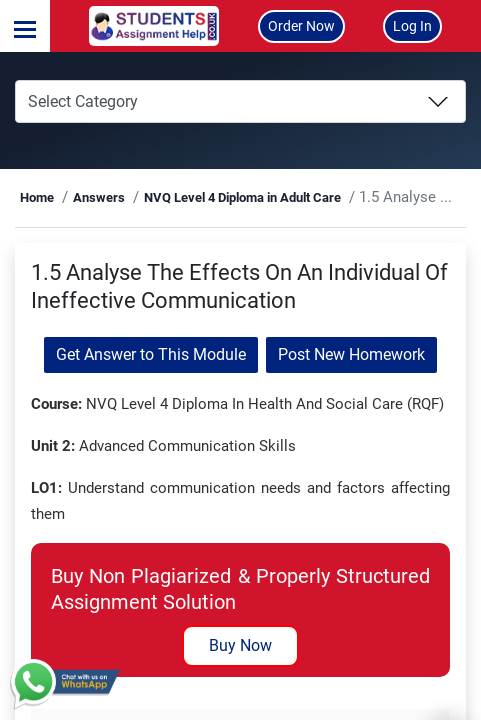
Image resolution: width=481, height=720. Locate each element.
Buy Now (240, 645)
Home (37, 197)
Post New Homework (351, 354)
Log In (412, 26)
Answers (99, 197)
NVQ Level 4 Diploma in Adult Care (242, 197)
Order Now (301, 26)
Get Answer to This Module (151, 354)
